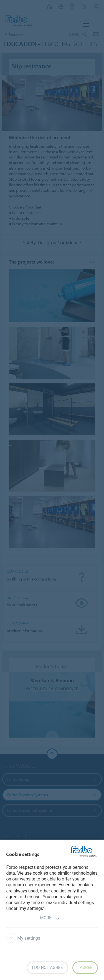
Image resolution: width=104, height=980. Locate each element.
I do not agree (47, 967)
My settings (23, 938)
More (50, 918)
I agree (85, 967)
